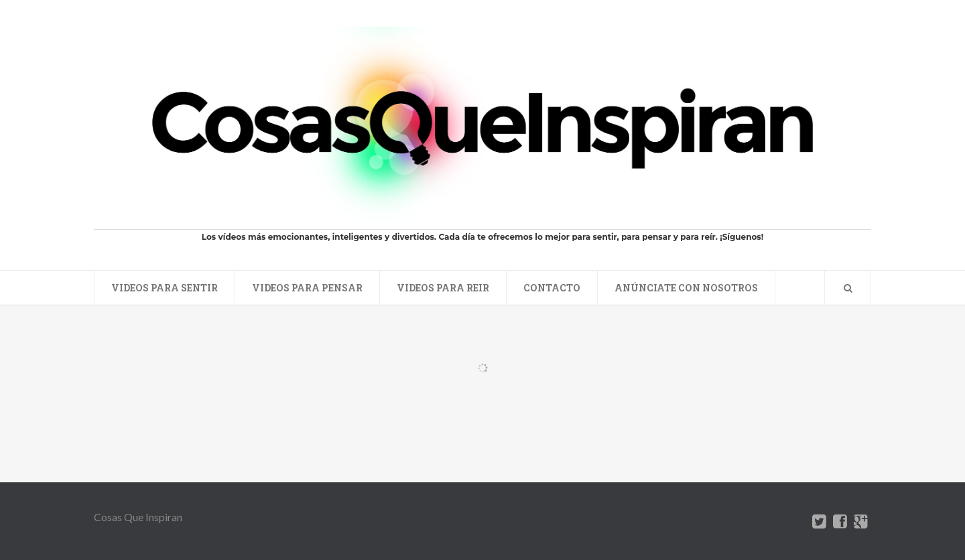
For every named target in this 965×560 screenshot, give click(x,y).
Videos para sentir (165, 288)
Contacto (552, 288)
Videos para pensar (307, 288)
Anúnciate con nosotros (686, 288)
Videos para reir (443, 288)
